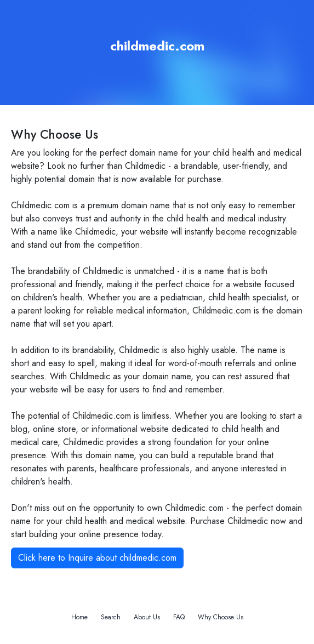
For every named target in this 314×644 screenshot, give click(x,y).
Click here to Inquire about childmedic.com (97, 558)
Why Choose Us (221, 617)
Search (111, 617)
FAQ (179, 617)
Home (79, 617)
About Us (147, 617)
